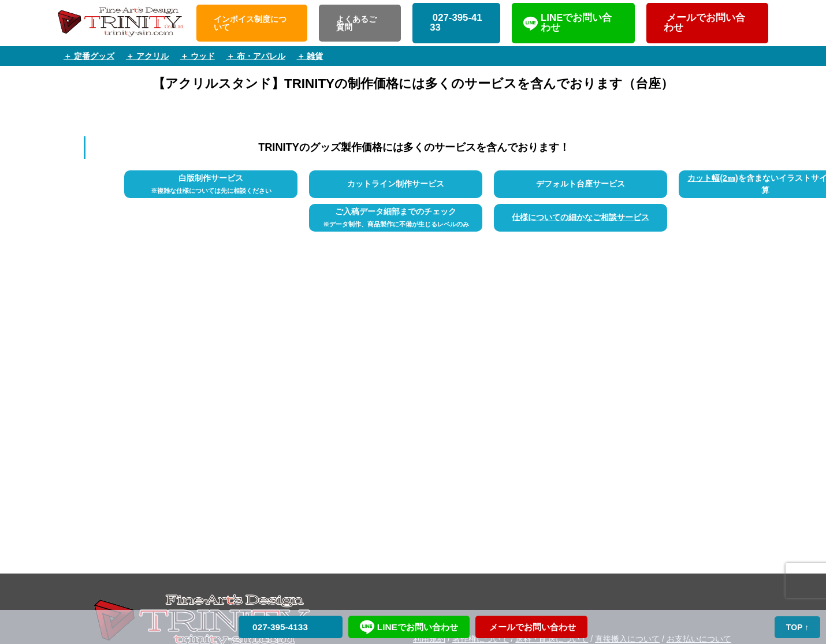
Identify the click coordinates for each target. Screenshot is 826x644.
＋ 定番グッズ (89, 56)
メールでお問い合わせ (704, 23)
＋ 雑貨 (310, 56)
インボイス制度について (250, 23)
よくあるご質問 (356, 23)
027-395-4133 (456, 23)
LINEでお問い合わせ (576, 23)
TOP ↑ (797, 627)
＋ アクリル (147, 56)
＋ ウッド (198, 56)
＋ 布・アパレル (256, 56)
